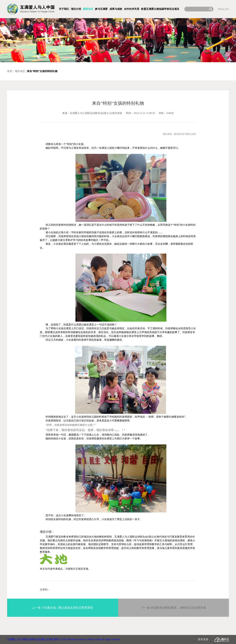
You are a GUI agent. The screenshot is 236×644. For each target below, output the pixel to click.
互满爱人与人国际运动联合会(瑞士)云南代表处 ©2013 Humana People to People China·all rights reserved (64, 639)
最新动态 (88, 9)
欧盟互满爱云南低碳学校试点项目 (160, 9)
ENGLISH (223, 9)
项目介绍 (76, 9)
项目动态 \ (21, 71)
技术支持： (213, 640)
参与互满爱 (101, 9)
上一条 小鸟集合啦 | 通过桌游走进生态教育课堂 (62, 608)
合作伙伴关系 (132, 9)
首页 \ (11, 71)
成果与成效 (116, 9)
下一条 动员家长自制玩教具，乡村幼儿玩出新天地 (173, 608)
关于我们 (64, 9)
